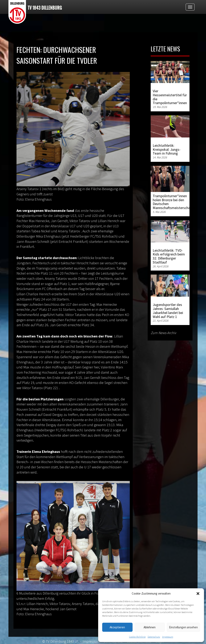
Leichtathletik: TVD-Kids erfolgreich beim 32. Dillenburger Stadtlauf (169, 256)
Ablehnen (150, 627)
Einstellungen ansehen (183, 627)
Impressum (168, 637)
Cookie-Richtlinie (137, 637)
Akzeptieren (117, 627)
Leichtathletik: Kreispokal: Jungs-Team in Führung (167, 149)
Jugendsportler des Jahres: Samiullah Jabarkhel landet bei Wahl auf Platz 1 (168, 311)
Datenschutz (154, 637)
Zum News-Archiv (163, 333)
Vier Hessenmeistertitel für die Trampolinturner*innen (170, 97)
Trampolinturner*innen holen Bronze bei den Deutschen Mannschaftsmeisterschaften (174, 202)
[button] (198, 594)
